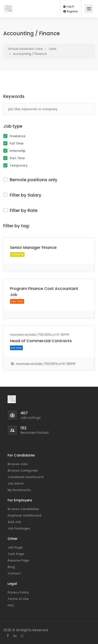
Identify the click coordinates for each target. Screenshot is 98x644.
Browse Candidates (23, 509)
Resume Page (18, 560)
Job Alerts (16, 483)
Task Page (16, 554)
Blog (11, 567)
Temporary (19, 165)
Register (71, 11)
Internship (18, 151)
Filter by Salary (26, 195)
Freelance (18, 136)
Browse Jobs (18, 464)
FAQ (11, 605)
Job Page (15, 547)
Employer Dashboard (24, 515)
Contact (14, 573)
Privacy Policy (18, 592)
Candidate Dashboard (25, 477)
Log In (69, 6)
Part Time (17, 158)
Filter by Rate (24, 210)
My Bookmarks (19, 490)
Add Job (14, 522)
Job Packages (19, 528)
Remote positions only (34, 180)
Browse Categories (23, 471)
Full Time (17, 143)
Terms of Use (18, 599)
